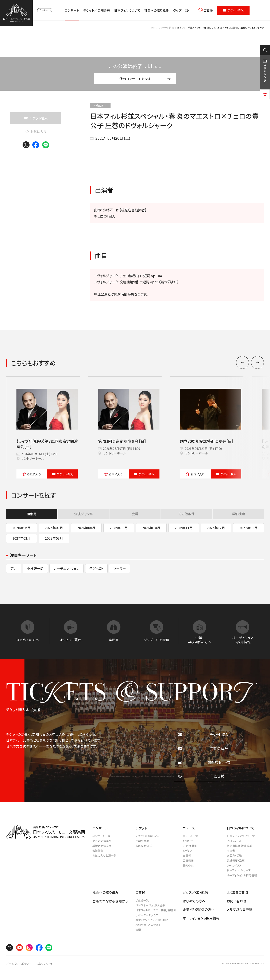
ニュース (189, 828)
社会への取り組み (157, 10)
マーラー (120, 568)
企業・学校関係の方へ (199, 909)
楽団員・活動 (234, 855)
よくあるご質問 (237, 892)
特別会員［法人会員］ (148, 925)
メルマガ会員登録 (240, 909)
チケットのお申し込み (148, 836)
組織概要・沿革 (236, 860)
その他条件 (187, 514)
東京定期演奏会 (102, 841)
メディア (187, 851)
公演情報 (188, 860)
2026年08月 (86, 528)
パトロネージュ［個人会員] (151, 905)
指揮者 (231, 851)
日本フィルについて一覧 (241, 836)
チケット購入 (233, 10)
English (44, 10)
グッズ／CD (181, 10)
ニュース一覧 (190, 836)
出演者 (187, 855)
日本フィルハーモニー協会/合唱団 (156, 910)
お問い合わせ (237, 901)
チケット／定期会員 (97, 10)
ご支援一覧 (142, 900)
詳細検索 (238, 514)
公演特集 (98, 851)
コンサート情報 (166, 28)
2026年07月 (54, 528)
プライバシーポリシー (19, 964)
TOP (153, 28)
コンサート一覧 (101, 836)
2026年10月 (151, 528)
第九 (14, 568)
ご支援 (206, 10)
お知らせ (188, 841)
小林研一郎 (35, 568)
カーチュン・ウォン (67, 568)
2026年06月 (22, 528)
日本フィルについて (127, 10)
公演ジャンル (83, 514)
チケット (62, 474)
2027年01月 (248, 528)
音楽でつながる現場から (110, 901)
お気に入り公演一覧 (104, 855)
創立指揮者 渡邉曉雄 (239, 846)
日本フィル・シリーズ (239, 870)
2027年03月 (54, 538)
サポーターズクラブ (147, 915)
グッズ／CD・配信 (195, 892)
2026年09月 (119, 528)
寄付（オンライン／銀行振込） (153, 920)
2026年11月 (184, 528)
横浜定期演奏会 (102, 846)
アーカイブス (234, 865)
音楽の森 (188, 865)
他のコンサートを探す (145, 79)
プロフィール (234, 841)
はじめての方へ (194, 901)
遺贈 (138, 930)
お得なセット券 (144, 846)
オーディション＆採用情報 (242, 875)
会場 (135, 514)
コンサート (72, 10)
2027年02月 (22, 538)
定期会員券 (142, 841)
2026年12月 (216, 528)
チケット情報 (190, 846)
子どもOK (96, 568)
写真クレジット (44, 964)
